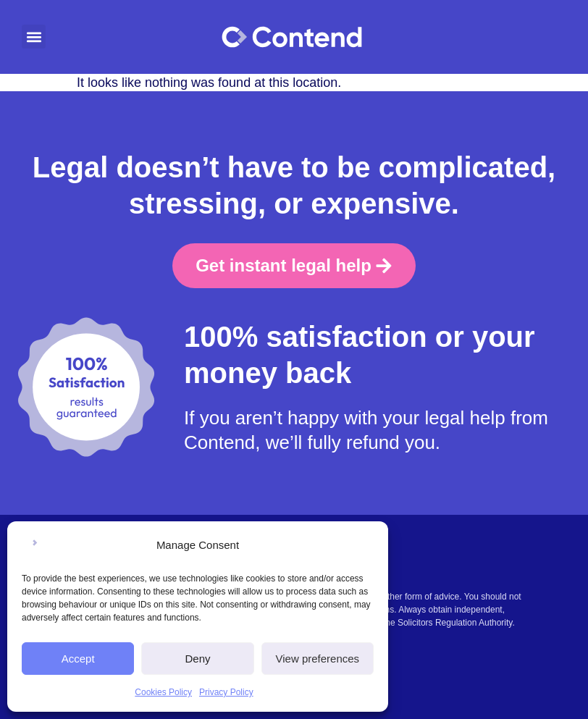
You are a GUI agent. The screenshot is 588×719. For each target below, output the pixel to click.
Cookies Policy (163, 692)
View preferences (318, 659)
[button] (34, 37)
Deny (197, 659)
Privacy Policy (226, 692)
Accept (78, 659)
